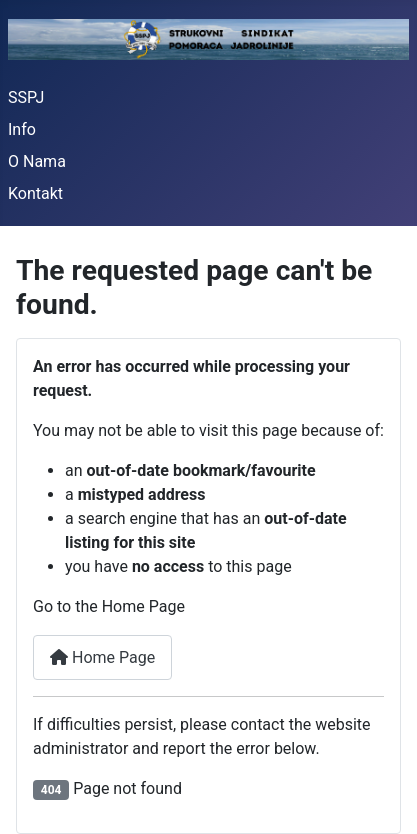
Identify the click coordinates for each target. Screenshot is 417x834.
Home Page (102, 657)
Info (22, 129)
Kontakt (35, 193)
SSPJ (26, 97)
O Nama (37, 161)
